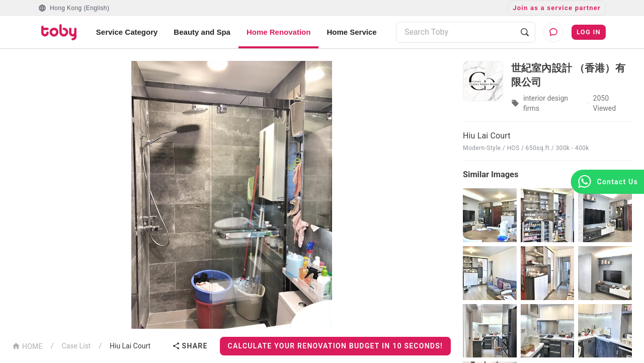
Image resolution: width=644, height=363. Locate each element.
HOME (27, 346)
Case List (76, 346)
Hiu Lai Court (130, 346)
